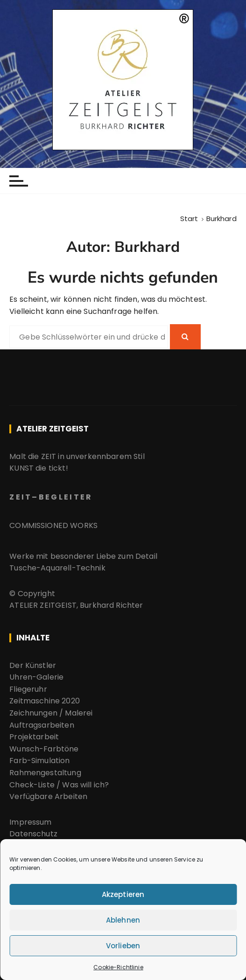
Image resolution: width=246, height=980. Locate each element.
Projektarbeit (34, 737)
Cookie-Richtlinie (118, 967)
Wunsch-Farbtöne (44, 749)
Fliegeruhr (28, 689)
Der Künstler (33, 665)
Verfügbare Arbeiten (49, 796)
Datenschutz (33, 834)
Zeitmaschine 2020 (45, 701)
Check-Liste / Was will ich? (59, 785)
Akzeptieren (123, 894)
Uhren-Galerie (36, 677)
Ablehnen (123, 920)
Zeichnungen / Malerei (51, 713)
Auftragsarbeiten (42, 725)
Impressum (30, 822)
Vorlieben (123, 946)
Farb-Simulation (39, 761)
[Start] (189, 219)
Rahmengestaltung (45, 773)
